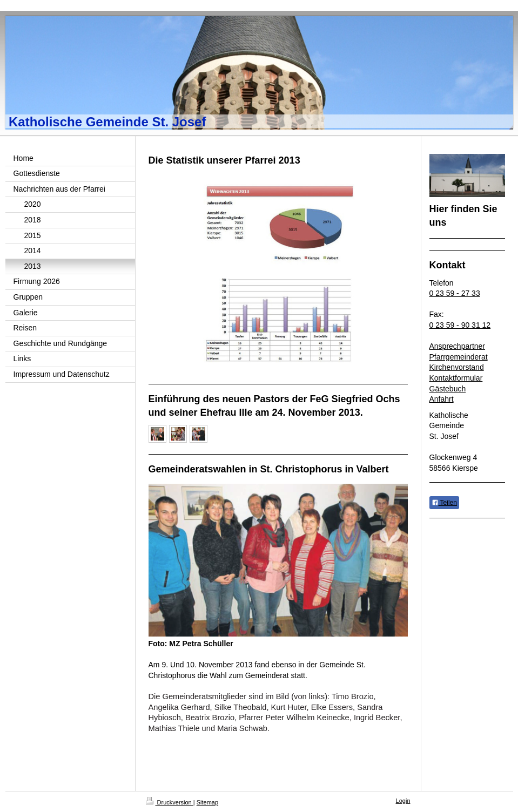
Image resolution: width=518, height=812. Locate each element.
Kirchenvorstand (457, 367)
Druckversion (170, 802)
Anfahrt (442, 399)
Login (403, 801)
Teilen (444, 503)
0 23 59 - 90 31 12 (460, 325)
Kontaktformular (456, 378)
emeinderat (469, 357)
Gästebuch (448, 389)
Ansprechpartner (458, 346)
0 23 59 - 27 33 (455, 293)
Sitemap (207, 802)
